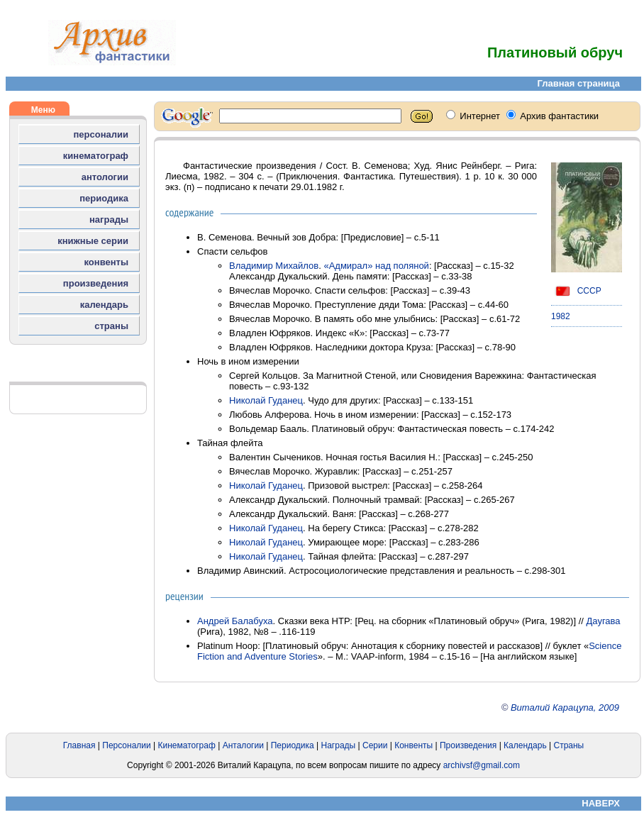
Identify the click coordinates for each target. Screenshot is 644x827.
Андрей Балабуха (235, 621)
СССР (576, 291)
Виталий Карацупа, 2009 (565, 707)
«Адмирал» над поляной (376, 266)
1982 (561, 316)
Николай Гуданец (266, 400)
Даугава (604, 621)
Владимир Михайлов (274, 266)
